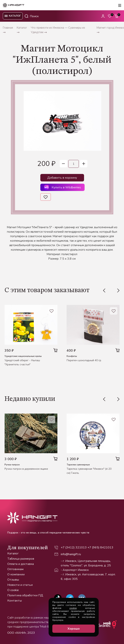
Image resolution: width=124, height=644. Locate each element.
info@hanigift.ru (71, 554)
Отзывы (13, 580)
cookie (73, 608)
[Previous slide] (105, 290)
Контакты (15, 601)
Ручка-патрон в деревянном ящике (26, 469)
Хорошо (74, 629)
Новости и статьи (20, 585)
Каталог (13, 553)
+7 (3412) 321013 (74, 547)
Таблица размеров (21, 559)
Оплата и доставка (21, 564)
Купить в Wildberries (62, 187)
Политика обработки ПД (25, 595)
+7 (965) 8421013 (100, 547)
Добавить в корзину (62, 178)
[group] (62, 121)
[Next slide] (118, 290)
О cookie (13, 590)
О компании (16, 574)
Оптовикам (15, 569)
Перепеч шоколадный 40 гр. (84, 360)
